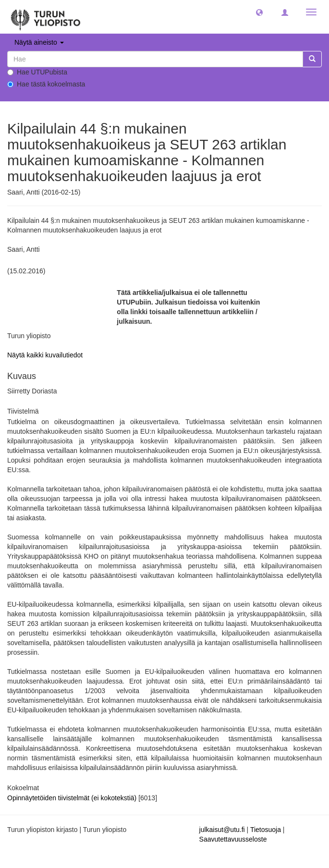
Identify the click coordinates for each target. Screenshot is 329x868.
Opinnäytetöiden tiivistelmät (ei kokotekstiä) (73, 798)
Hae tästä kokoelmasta (46, 84)
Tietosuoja (266, 830)
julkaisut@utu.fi (222, 830)
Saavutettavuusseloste (233, 839)
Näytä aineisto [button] (39, 42)
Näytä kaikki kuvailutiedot (45, 355)
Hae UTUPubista (37, 72)
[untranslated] (155, 59)
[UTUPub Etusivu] (46, 17)
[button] (259, 12)
